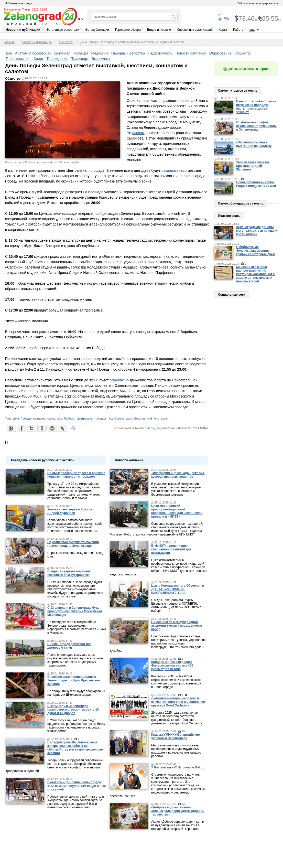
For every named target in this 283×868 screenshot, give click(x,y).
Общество (66, 42)
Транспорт (80, 59)
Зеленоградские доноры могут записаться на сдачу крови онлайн (257, 231)
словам (138, 133)
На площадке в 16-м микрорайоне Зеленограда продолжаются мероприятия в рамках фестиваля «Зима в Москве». (77, 627)
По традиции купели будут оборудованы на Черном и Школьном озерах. (76, 693)
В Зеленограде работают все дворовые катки (69, 646)
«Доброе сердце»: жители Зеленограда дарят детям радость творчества (177, 811)
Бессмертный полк (146, 419)
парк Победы (66, 419)
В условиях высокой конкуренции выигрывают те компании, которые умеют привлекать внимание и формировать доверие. (176, 489)
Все (9, 53)
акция (165, 419)
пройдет (100, 213)
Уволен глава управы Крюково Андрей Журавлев (71, 511)
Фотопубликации (97, 30)
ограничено (120, 380)
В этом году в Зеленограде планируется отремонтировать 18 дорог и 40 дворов (73, 710)
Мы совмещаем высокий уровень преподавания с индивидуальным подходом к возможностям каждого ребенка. (176, 751)
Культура (81, 53)
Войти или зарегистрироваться (258, 3)
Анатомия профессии (33, 53)
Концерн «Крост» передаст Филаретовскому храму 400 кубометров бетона (172, 666)
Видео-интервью (159, 30)
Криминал (62, 53)
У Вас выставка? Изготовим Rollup (178, 767)
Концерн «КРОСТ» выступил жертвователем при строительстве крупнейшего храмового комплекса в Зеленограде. (176, 682)
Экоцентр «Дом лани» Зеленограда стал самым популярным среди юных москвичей (77, 786)
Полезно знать (229, 216)
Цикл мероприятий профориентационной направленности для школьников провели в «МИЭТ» (177, 511)
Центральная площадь (92, 419)
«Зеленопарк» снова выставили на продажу (254, 144)
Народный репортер (128, 53)
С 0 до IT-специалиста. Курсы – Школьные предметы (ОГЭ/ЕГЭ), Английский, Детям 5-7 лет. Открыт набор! (176, 605)
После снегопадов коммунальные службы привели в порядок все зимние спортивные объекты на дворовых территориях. (75, 660)
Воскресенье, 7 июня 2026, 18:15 (25, 9)
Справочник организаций (195, 30)
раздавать (170, 170)
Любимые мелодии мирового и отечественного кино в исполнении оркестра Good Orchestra (178, 702)
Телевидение (57, 59)
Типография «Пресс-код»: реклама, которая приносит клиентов (178, 475)
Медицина (100, 53)
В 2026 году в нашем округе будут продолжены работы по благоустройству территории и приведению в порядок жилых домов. (76, 726)
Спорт (38, 59)
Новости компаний (191, 53)
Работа (238, 30)
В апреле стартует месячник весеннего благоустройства (69, 573)
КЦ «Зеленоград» (121, 419)
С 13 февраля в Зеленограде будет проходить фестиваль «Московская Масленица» (75, 611)
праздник (39, 419)
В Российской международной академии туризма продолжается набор (177, 626)
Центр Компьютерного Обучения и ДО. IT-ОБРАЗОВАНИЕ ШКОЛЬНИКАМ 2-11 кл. (178, 589)
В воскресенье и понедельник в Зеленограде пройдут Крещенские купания (74, 680)
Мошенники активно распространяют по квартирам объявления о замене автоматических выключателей (255, 274)
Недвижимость (160, 53)
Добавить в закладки (19, 3)
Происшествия (18, 59)
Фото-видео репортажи (63, 30)
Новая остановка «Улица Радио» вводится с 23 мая (256, 184)
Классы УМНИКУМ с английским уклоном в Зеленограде (176, 736)
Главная (9, 42)
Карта (223, 30)
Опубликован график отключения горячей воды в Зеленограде (73, 544)
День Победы (22, 419)
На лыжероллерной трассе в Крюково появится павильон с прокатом (76, 475)
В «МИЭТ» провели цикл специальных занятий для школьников (171, 549)
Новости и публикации (23, 30)
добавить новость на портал (248, 69)
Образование (220, 53)
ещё (252, 30)
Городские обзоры (128, 30)
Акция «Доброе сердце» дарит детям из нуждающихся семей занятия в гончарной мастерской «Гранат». (178, 825)
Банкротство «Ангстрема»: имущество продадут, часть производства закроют (257, 107)
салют (51, 419)
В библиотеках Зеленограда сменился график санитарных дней (255, 251)
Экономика (101, 59)
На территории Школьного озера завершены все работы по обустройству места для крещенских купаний (75, 748)
